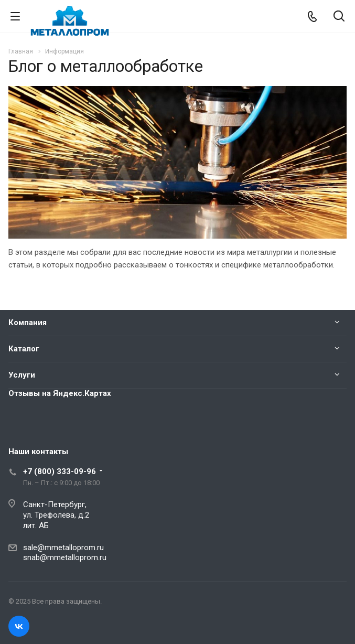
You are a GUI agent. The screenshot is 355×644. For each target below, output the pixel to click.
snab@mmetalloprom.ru (65, 557)
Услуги (22, 375)
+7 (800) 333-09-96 (60, 471)
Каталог (24, 349)
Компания (28, 323)
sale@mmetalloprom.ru (63, 548)
